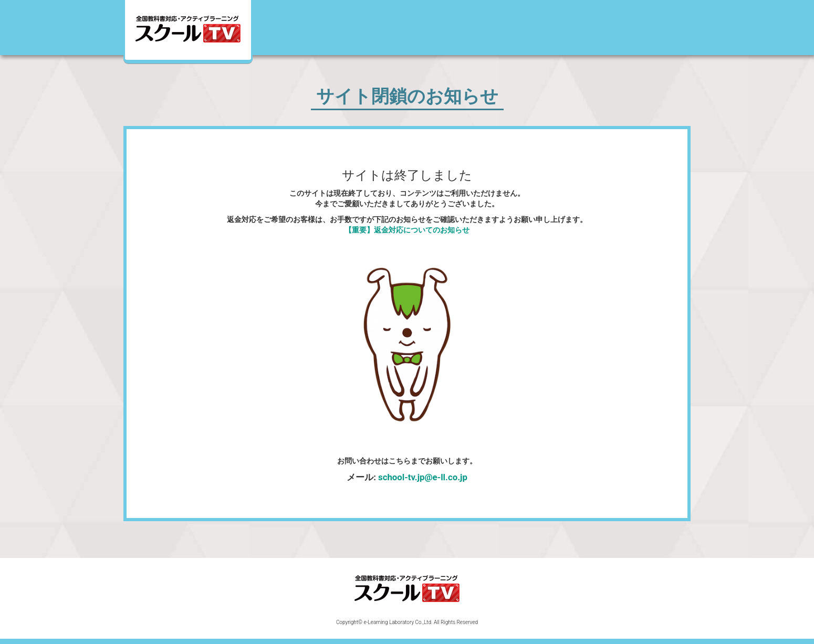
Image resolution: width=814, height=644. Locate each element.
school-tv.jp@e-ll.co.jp (423, 477)
